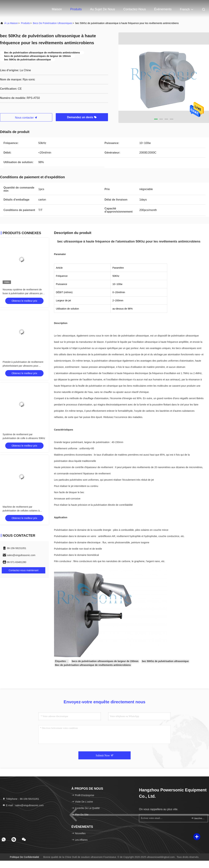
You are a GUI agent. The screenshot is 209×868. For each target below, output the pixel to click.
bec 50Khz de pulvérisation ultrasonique (165, 661)
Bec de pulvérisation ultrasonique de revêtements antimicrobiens (93, 665)
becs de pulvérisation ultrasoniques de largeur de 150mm (105, 661)
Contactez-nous (135, 9)
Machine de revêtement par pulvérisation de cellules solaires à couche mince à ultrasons (21, 511)
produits (25, 23)
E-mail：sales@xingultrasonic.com (23, 805)
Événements (163, 9)
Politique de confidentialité (25, 857)
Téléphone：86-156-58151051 (21, 799)
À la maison (11, 23)
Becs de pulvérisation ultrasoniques (53, 23)
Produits (76, 9)
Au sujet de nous (102, 9)
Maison (57, 9)
